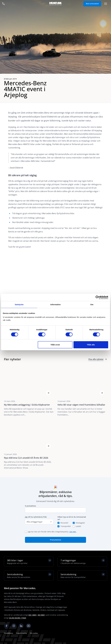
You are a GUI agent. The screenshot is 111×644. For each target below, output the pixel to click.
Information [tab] (55, 304)
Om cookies (34, 633)
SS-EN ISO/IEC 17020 (18, 618)
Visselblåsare (8, 633)
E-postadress (30, 506)
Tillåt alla (91, 345)
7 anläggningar (83, 562)
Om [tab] (92, 304)
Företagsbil (80, 523)
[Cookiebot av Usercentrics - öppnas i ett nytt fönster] (97, 297)
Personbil (64, 523)
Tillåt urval (55, 345)
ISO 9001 (41, 615)
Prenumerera (55, 540)
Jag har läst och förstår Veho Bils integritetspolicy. (52, 532)
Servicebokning (29, 576)
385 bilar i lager (29, 562)
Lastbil (78, 526)
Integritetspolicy (21, 633)
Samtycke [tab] (19, 304)
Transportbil (66, 526)
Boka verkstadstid (92, 4)
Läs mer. (73, 532)
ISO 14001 (33, 615)
